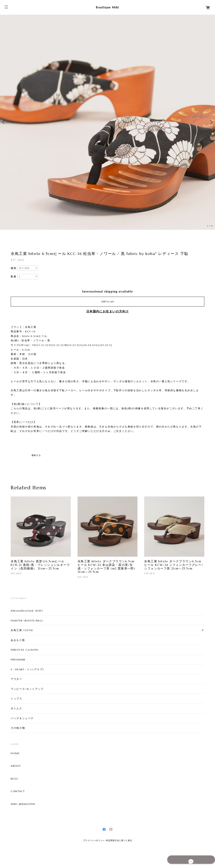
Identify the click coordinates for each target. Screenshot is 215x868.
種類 (14, 268)
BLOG (15, 779)
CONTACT (18, 791)
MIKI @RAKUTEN (23, 804)
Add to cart (107, 301)
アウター (16, 679)
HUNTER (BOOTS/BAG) (27, 620)
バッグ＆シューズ (22, 718)
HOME (15, 753)
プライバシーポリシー (94, 840)
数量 (14, 277)
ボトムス (16, 708)
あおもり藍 (18, 640)
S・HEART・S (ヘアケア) (27, 669)
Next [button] (211, 122)
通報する (36, 455)
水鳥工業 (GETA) (22, 630)
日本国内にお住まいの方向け (108, 311)
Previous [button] (4, 122)
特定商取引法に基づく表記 (119, 840)
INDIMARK (18, 659)
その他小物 (18, 728)
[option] (107, 122)
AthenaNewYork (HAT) (27, 611)
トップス (16, 698)
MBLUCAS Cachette (25, 650)
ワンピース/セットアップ (27, 689)
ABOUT (16, 766)
